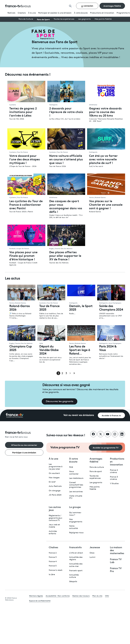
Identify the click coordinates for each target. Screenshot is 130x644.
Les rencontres (76, 492)
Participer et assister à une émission (55, 13)
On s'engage (55, 491)
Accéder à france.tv (111, 415)
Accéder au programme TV (106, 447)
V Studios (114, 484)
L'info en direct (76, 553)
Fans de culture (97, 467)
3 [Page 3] (66, 373)
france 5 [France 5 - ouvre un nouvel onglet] (53, 566)
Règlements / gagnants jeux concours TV (55, 518)
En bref (52, 482)
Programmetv (123, 13)
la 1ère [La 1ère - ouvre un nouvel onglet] (52, 575)
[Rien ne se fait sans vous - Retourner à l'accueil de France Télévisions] (24, 435)
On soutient (54, 473)
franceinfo (75, 547)
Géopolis (73, 582)
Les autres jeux (55, 508)
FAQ (71, 467)
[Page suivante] (70, 373)
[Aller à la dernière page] (74, 373)
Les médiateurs (76, 478)
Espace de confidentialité (40, 601)
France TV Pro (116, 569)
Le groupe (75, 507)
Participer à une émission (24, 452)
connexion (87, 6)
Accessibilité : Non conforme (58, 596)
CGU (107, 596)
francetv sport (76, 571)
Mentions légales (36, 596)
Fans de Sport (43, 19)
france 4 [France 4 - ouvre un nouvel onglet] (53, 562)
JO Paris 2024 (55, 495)
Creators (22, 13)
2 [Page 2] (62, 373)
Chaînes (53, 547)
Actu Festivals (55, 486)
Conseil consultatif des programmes (76, 485)
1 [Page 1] (58, 373)
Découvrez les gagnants (60, 401)
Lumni (92, 557)
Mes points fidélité (103, 19)
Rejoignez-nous (76, 533)
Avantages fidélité (112, 6)
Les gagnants (84, 19)
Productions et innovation (102, 13)
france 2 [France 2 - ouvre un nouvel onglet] (53, 553)
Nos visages (54, 478)
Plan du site (97, 596)
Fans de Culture (26, 19)
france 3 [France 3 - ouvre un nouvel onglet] (53, 557)
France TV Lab (116, 560)
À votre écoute (81, 13)
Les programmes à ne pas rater (56, 467)
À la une (32, 13)
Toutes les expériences (64, 19)
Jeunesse (95, 547)
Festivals (11, 13)
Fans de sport (96, 472)
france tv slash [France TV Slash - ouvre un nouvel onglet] (56, 570)
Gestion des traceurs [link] (81, 596)
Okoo (92, 553)
